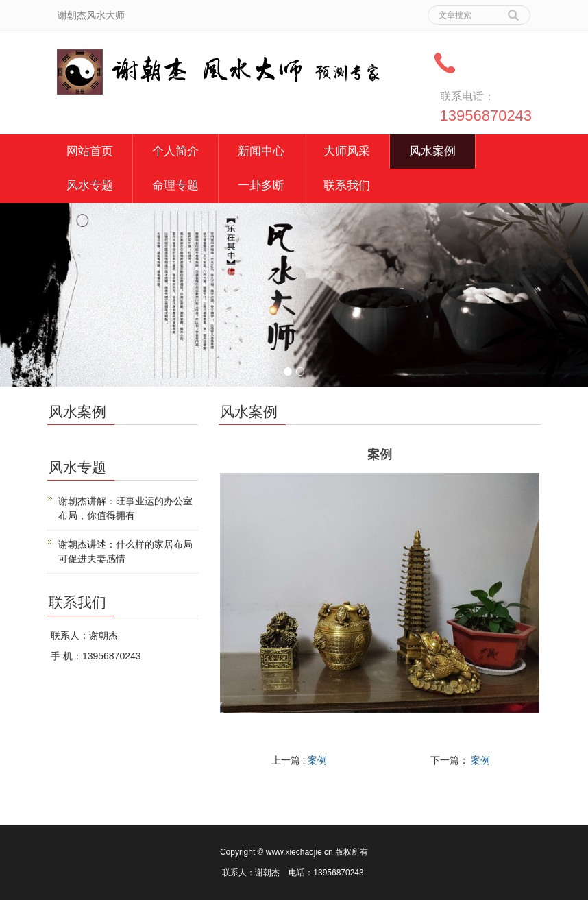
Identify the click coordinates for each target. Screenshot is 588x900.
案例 (317, 760)
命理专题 (175, 185)
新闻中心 (261, 151)
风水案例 (432, 151)
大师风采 (347, 151)
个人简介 (175, 151)
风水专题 (90, 185)
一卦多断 (261, 185)
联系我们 (347, 185)
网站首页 (90, 151)
